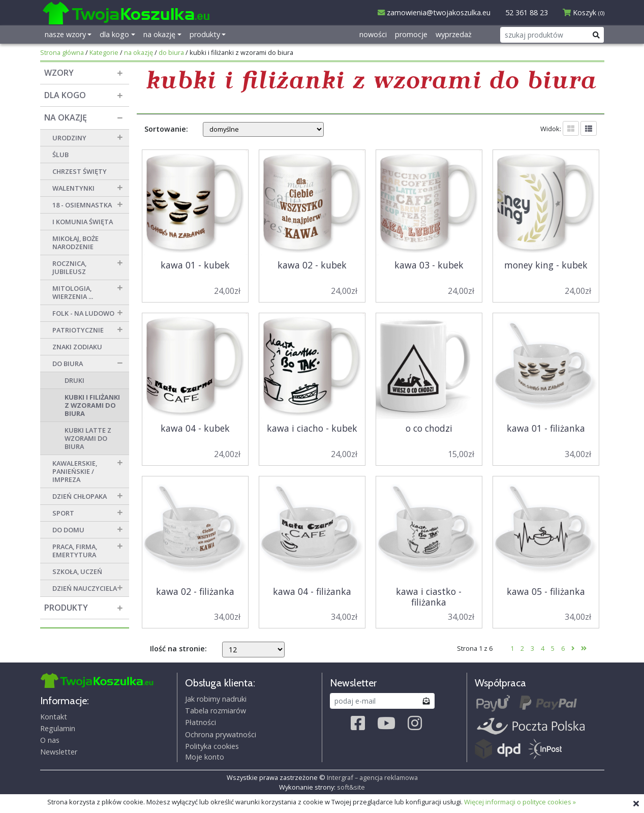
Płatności (201, 722)
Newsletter (59, 752)
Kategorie (104, 52)
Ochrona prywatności (221, 734)
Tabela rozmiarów (216, 711)
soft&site (351, 787)
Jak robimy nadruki (216, 699)
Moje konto (205, 757)
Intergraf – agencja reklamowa (372, 777)
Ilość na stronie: (178, 649)
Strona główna (62, 52)
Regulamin (58, 728)
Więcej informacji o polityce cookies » (520, 802)
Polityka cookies (212, 746)
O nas (50, 740)
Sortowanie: (166, 129)
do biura (171, 52)
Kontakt (54, 717)
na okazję (139, 52)
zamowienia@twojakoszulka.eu (434, 12)
